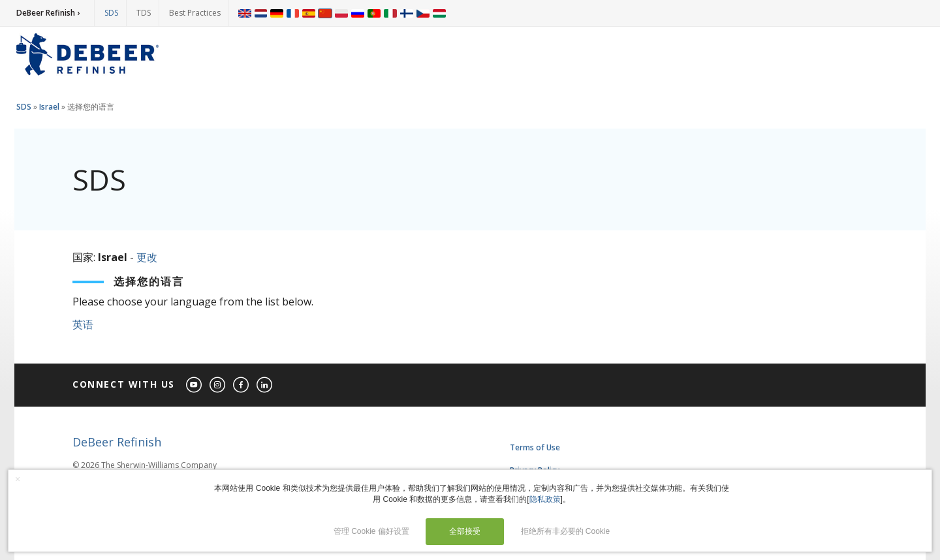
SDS (111, 13)
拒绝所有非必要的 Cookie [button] (566, 531)
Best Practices (195, 13)
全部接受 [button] (465, 531)
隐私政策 (545, 499)
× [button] (18, 479)
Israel (49, 107)
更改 (147, 257)
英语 (83, 324)
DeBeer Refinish (117, 442)
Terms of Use (535, 447)
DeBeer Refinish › (48, 13)
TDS (144, 13)
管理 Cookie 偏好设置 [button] (371, 531)
